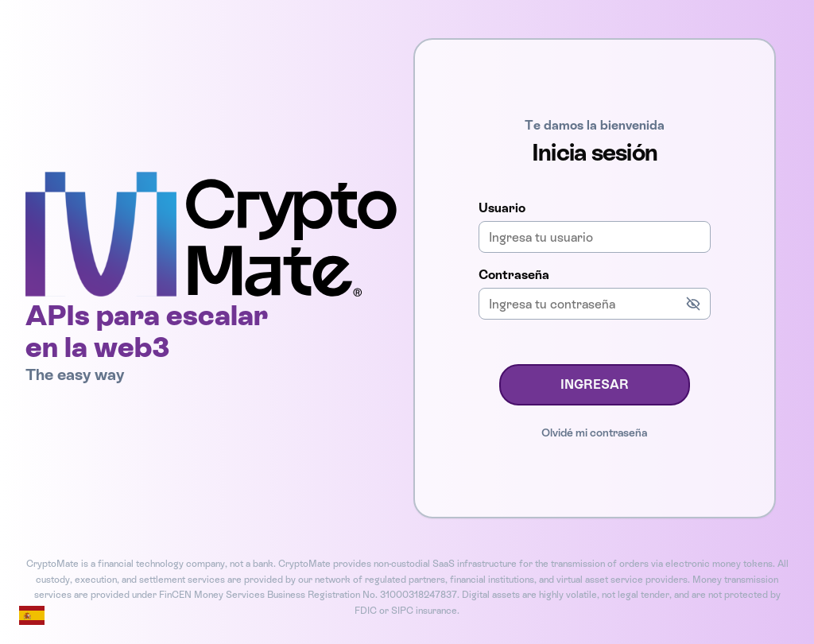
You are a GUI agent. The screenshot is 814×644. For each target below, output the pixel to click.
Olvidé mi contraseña (594, 433)
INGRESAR (595, 384)
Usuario (502, 208)
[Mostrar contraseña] (693, 304)
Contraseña (514, 275)
